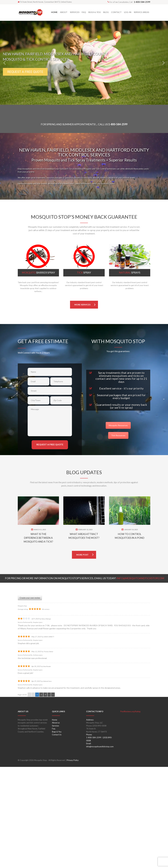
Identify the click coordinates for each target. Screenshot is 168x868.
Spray (84, 273)
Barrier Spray (38, 273)
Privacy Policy (73, 861)
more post (82, 656)
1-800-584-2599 (118, 124)
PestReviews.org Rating (130, 813)
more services (82, 305)
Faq (54, 830)
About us (56, 824)
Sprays (130, 273)
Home (55, 821)
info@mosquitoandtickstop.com (100, 848)
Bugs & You (57, 833)
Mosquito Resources (118, 425)
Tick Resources (118, 435)
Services (55, 827)
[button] (5, 63)
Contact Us (57, 836)
